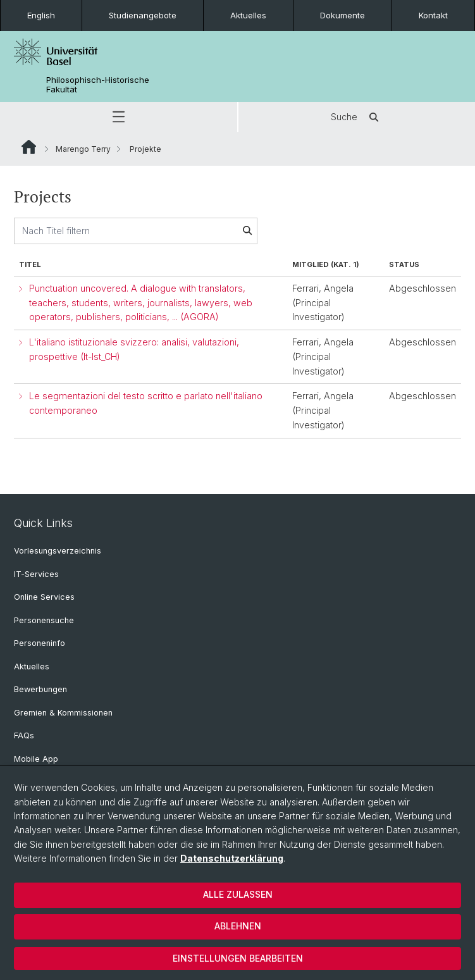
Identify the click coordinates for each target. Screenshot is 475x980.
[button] (119, 117)
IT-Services (36, 574)
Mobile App (36, 759)
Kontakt (433, 15)
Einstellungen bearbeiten (238, 958)
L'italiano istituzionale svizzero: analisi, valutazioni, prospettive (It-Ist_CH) (134, 349)
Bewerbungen (40, 689)
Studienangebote (143, 15)
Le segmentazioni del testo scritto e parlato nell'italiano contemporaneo (146, 403)
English (41, 15)
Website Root (29, 147)
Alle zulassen (238, 894)
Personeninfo (40, 643)
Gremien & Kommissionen (63, 713)
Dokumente (342, 15)
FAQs (24, 735)
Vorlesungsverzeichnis (58, 551)
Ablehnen (238, 926)
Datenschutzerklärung (232, 858)
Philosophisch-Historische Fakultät (98, 85)
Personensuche (44, 620)
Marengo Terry (83, 149)
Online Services (44, 597)
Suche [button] (357, 117)
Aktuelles (248, 15)
